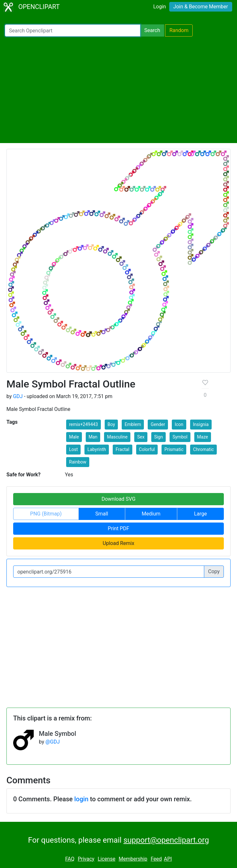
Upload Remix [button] (119, 543)
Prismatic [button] (174, 449)
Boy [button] (111, 424)
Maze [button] (203, 437)
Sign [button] (158, 437)
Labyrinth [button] (97, 449)
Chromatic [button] (203, 449)
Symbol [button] (180, 437)
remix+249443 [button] (83, 424)
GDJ (18, 396)
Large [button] (200, 514)
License (106, 859)
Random (179, 30)
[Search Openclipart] (73, 30)
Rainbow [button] (78, 462)
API (168, 859)
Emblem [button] (133, 424)
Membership (133, 859)
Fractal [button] (123, 449)
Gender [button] (158, 424)
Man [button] (93, 437)
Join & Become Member (201, 7)
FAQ (70, 859)
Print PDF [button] (119, 528)
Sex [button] (141, 437)
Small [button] (102, 514)
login (81, 799)
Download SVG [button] (119, 499)
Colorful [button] (147, 449)
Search (152, 30)
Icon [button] (179, 424)
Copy (214, 571)
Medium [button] (151, 514)
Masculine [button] (117, 437)
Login (159, 7)
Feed (156, 859)
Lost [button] (73, 449)
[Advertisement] (119, 90)
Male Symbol (57, 734)
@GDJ (53, 742)
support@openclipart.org (166, 840)
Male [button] (74, 437)
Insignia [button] (201, 424)
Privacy (86, 859)
